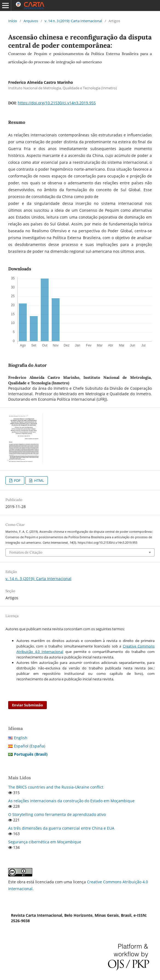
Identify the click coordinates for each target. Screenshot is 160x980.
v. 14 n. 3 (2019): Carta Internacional (73, 21)
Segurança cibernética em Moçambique (45, 842)
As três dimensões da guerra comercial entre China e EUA (61, 828)
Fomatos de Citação (26, 552)
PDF (17, 480)
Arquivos (31, 21)
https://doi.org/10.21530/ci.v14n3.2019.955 (57, 103)
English (21, 738)
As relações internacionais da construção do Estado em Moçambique (71, 801)
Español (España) (30, 746)
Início (13, 21)
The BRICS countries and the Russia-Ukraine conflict (56, 787)
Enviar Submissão (27, 705)
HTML (39, 480)
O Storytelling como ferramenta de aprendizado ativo (57, 814)
